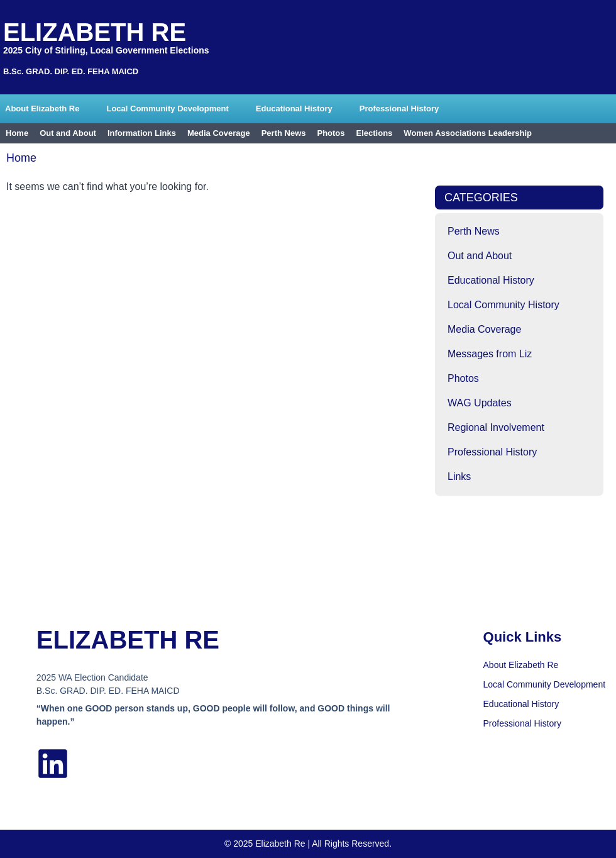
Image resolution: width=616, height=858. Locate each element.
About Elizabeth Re (42, 109)
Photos (331, 133)
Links (459, 476)
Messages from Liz (490, 354)
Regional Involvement (496, 427)
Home (17, 133)
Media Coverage (219, 133)
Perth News (284, 133)
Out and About (68, 133)
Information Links (142, 133)
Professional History (399, 109)
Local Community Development (167, 109)
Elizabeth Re (95, 32)
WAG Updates (480, 403)
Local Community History (503, 305)
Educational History (294, 109)
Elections (375, 133)
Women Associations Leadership (468, 133)
